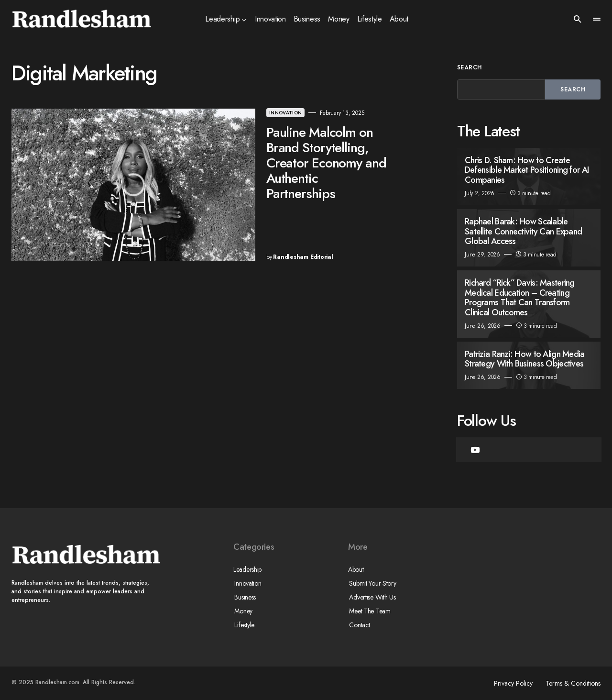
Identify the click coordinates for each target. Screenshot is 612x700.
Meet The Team (369, 611)
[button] (578, 19)
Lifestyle (243, 625)
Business (244, 597)
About (356, 569)
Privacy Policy (511, 683)
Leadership (247, 569)
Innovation (235, 113)
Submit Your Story (372, 583)
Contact (358, 625)
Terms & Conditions (573, 683)
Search (470, 67)
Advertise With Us (371, 597)
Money (242, 611)
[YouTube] (475, 450)
